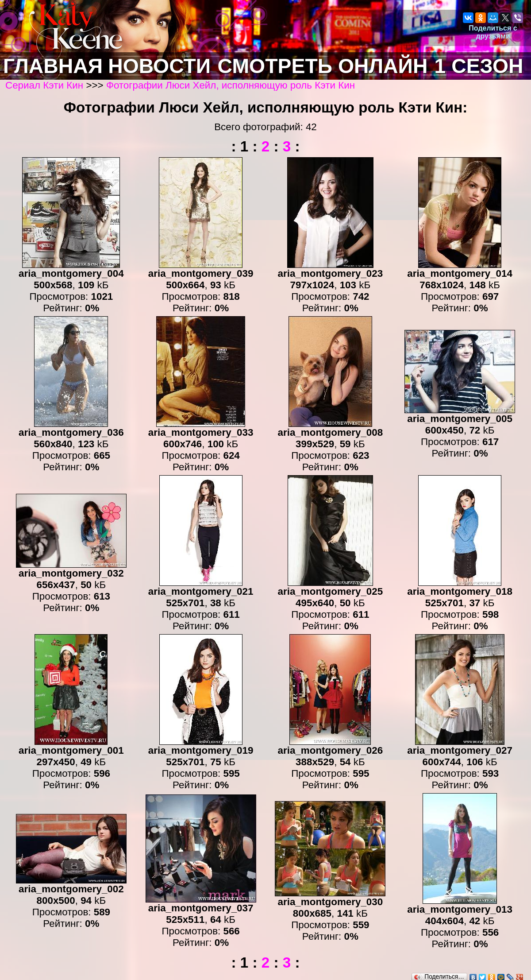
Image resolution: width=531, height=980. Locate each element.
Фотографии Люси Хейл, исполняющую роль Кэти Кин (231, 85)
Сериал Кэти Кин (44, 85)
